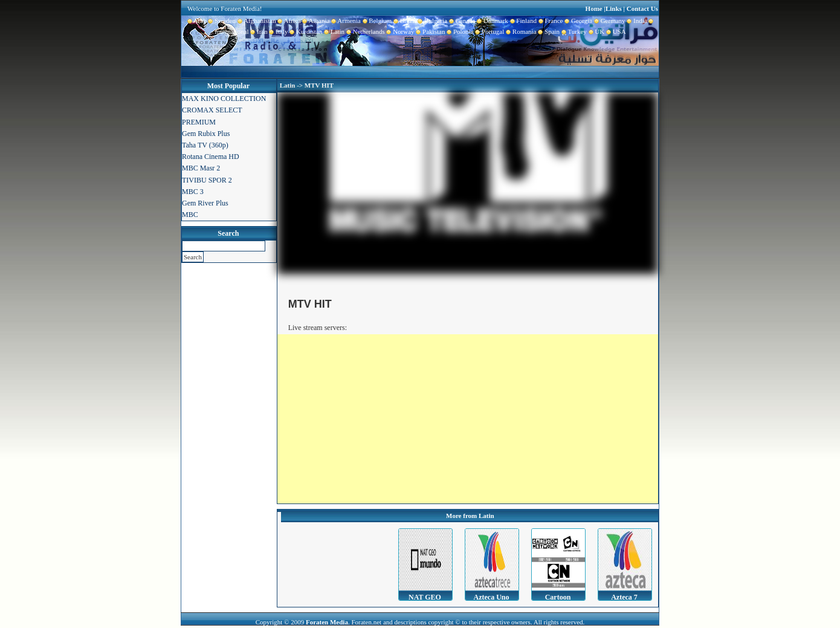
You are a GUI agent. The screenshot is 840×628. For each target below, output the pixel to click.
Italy (278, 31)
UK (596, 31)
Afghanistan (256, 21)
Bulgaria (432, 21)
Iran (258, 31)
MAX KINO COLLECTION (224, 99)
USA (615, 31)
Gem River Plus (205, 203)
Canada (461, 21)
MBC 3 (193, 192)
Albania (315, 21)
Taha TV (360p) (205, 145)
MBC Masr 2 (201, 168)
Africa (289, 21)
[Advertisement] (468, 419)
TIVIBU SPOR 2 (207, 180)
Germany (609, 21)
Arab (197, 21)
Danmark (491, 21)
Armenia (345, 21)
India (636, 21)
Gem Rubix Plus (206, 134)
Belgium (376, 21)
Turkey (573, 31)
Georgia (577, 21)
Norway (400, 31)
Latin (333, 31)
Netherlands (365, 31)
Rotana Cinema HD (211, 157)
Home (594, 8)
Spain (548, 31)
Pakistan (430, 31)
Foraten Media (327, 622)
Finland (522, 21)
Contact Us (642, 8)
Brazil (404, 21)
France (550, 21)
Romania (520, 31)
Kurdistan (305, 31)
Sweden (221, 21)
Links (614, 8)
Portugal (489, 31)
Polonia (459, 31)
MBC (190, 215)
